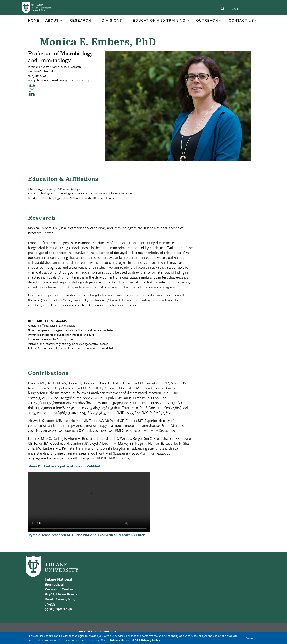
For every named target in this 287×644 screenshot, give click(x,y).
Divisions (112, 21)
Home (34, 21)
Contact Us (241, 21)
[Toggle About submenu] (61, 22)
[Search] (229, 9)
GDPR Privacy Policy (146, 640)
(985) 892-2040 (58, 609)
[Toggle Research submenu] (94, 22)
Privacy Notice (120, 640)
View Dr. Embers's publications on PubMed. (65, 466)
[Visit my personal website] (32, 87)
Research (80, 21)
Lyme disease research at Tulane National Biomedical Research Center (87, 535)
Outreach (207, 21)
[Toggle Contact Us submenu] (257, 22)
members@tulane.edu (41, 71)
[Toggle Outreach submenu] (220, 22)
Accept (250, 638)
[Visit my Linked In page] (32, 94)
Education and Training (159, 21)
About (52, 21)
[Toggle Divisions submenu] (125, 22)
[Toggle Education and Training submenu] (188, 22)
